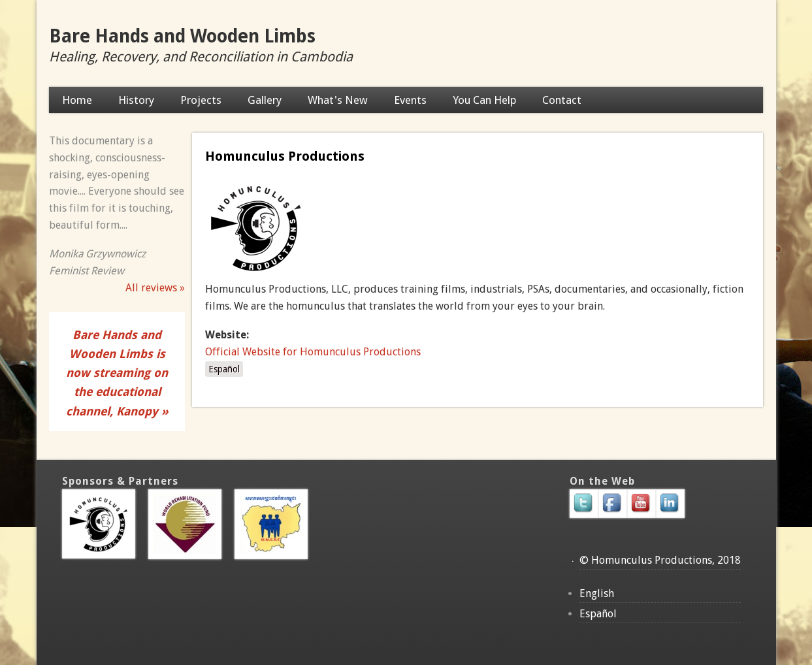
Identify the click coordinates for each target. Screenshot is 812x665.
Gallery (265, 100)
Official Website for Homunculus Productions (313, 352)
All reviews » (155, 288)
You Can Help (484, 100)
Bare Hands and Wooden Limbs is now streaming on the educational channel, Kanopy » (117, 373)
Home (77, 100)
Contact (562, 100)
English (597, 593)
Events (410, 100)
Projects (201, 100)
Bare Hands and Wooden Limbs (182, 36)
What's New (338, 100)
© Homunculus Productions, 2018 (660, 560)
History (136, 100)
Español (224, 369)
